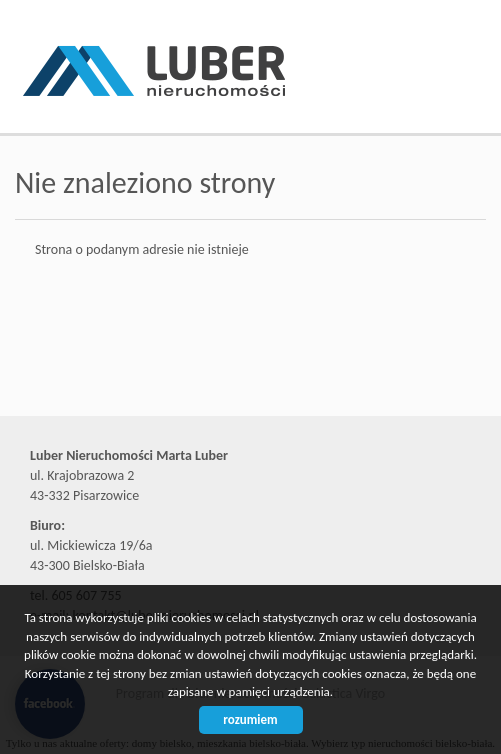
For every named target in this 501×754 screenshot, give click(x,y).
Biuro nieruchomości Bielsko (170, 379)
